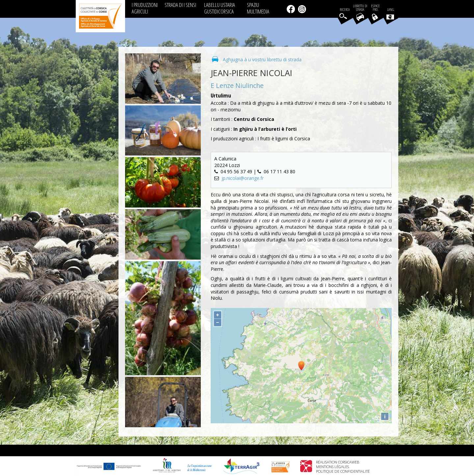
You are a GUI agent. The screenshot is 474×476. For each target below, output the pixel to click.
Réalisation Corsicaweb (338, 462)
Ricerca (345, 10)
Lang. (390, 14)
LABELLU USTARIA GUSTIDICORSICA (220, 8)
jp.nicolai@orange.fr (243, 178)
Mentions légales (332, 467)
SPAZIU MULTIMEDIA (258, 8)
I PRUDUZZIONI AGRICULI (145, 8)
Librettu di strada (360, 8)
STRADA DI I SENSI (180, 5)
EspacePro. (375, 8)
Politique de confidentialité (343, 471)
